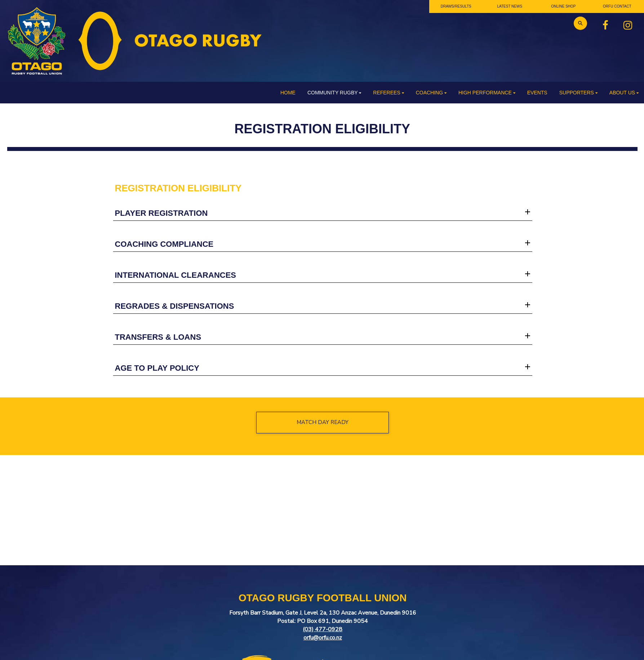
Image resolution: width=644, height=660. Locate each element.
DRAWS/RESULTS (456, 6)
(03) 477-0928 (323, 629)
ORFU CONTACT (617, 6)
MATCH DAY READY (323, 422)
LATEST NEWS (510, 6)
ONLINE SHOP (563, 6)
